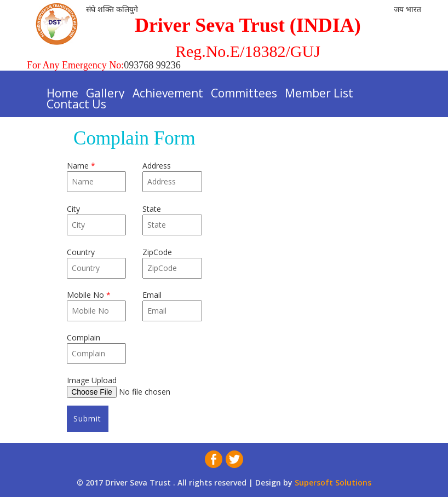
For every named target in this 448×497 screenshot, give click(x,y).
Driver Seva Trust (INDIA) (248, 25)
